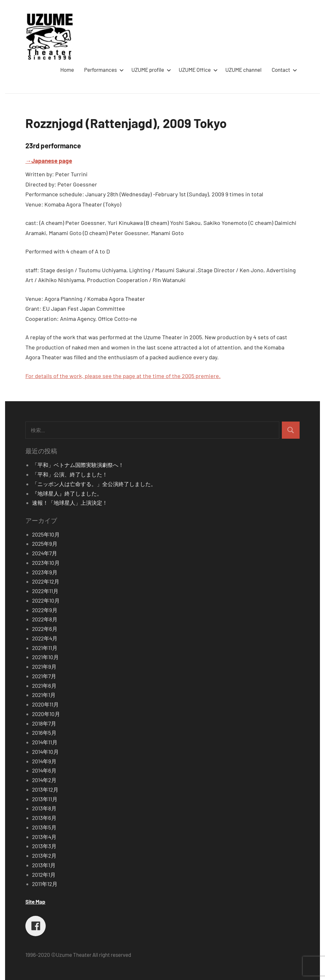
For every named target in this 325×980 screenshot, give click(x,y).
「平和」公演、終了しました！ (70, 474)
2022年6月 (45, 629)
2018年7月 (44, 723)
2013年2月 (44, 855)
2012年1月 (44, 875)
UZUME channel (243, 70)
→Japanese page (49, 161)
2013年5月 (44, 827)
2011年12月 (45, 884)
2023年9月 (45, 572)
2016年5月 (44, 733)
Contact (283, 70)
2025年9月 (45, 544)
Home (67, 70)
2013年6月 (44, 818)
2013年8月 (44, 808)
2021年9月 (44, 666)
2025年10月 (46, 534)
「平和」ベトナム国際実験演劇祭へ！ (78, 465)
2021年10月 (45, 657)
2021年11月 (45, 648)
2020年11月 (45, 704)
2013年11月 (45, 799)
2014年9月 (44, 761)
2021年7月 (44, 676)
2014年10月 (45, 752)
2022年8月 (45, 619)
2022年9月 (45, 610)
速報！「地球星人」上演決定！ (70, 503)
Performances (103, 70)
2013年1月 (44, 865)
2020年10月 (46, 714)
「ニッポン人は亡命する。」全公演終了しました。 (94, 484)
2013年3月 (44, 846)
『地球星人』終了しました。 (67, 493)
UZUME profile (150, 70)
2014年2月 (44, 780)
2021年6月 (44, 686)
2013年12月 (45, 789)
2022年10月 (46, 600)
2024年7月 (45, 553)
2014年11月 (45, 742)
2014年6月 (44, 770)
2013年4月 (44, 837)
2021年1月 (44, 695)
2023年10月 (46, 563)
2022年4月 (45, 638)
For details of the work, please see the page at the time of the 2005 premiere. (123, 376)
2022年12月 (46, 581)
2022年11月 (45, 591)
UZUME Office (197, 70)
